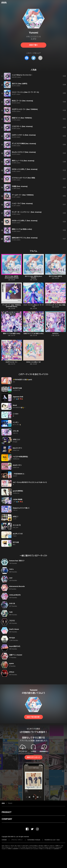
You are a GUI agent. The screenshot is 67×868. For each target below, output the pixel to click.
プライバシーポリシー (17, 840)
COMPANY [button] (7, 819)
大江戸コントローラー (12, 362)
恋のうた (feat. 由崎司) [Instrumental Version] (12, 277)
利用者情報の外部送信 (34, 840)
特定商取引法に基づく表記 (52, 840)
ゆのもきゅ (55, 334)
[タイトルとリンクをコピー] (40, 58)
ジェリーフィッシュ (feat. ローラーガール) (34, 306)
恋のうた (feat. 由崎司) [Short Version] (33, 277)
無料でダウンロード (33, 757)
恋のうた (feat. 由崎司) (55, 276)
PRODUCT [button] (7, 812)
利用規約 (4, 840)
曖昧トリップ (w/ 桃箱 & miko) (12, 334)
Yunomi (10, 803)
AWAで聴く (33, 45)
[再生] (7, 76)
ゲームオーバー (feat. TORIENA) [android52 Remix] (12, 306)
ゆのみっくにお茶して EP (34, 362)
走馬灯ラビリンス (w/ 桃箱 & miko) (34, 334)
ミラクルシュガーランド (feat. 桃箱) (55, 305)
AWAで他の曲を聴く (33, 717)
